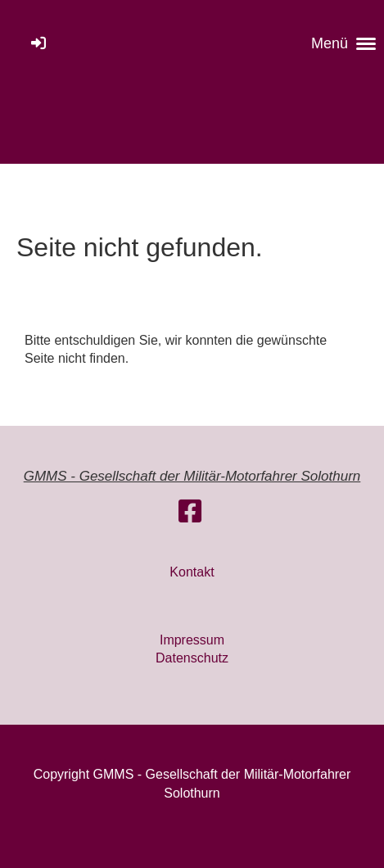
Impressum (192, 640)
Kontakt (192, 572)
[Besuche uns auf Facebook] (190, 512)
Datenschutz (192, 658)
